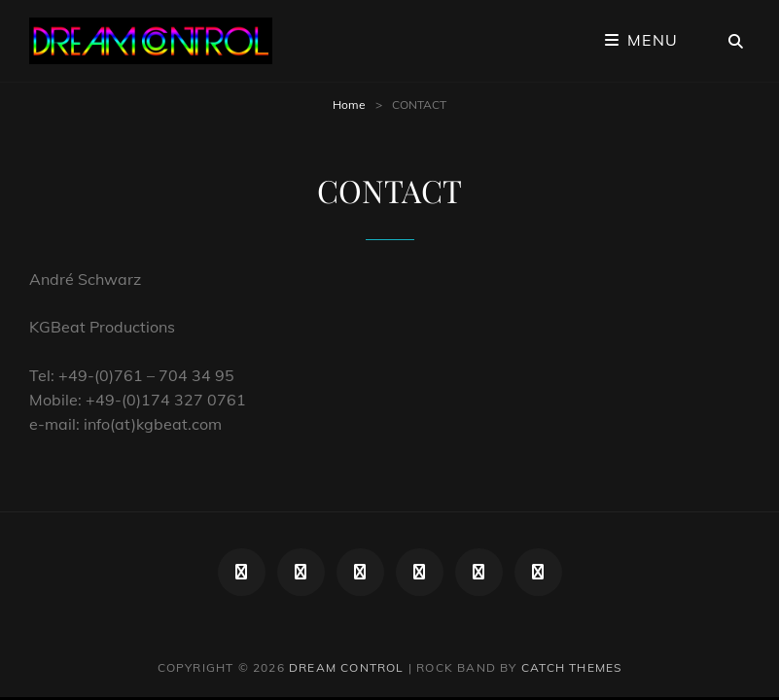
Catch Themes (571, 667)
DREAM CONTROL (347, 667)
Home (349, 105)
